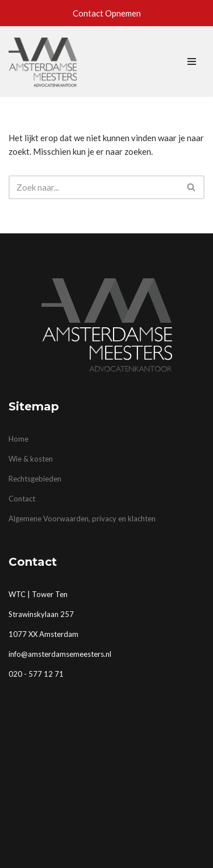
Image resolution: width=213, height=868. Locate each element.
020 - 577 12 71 (36, 674)
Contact (22, 499)
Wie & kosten (31, 459)
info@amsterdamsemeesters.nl (60, 654)
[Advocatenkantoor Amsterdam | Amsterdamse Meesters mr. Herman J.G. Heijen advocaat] (43, 61)
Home (18, 439)
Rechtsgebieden (35, 479)
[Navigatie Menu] (192, 61)
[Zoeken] (94, 187)
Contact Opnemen (107, 13)
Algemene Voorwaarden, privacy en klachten (82, 519)
